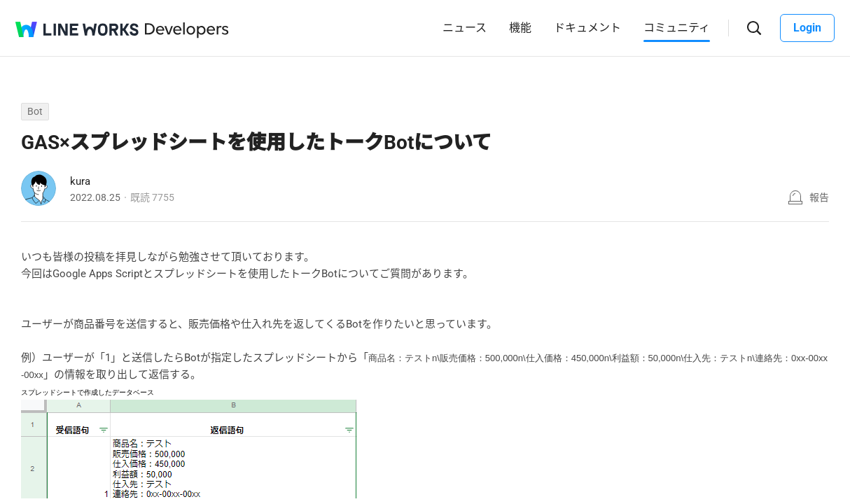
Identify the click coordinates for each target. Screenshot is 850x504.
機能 (520, 28)
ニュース (465, 28)
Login (807, 28)
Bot (35, 111)
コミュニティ (677, 28)
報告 (819, 197)
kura (80, 181)
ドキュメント (587, 28)
